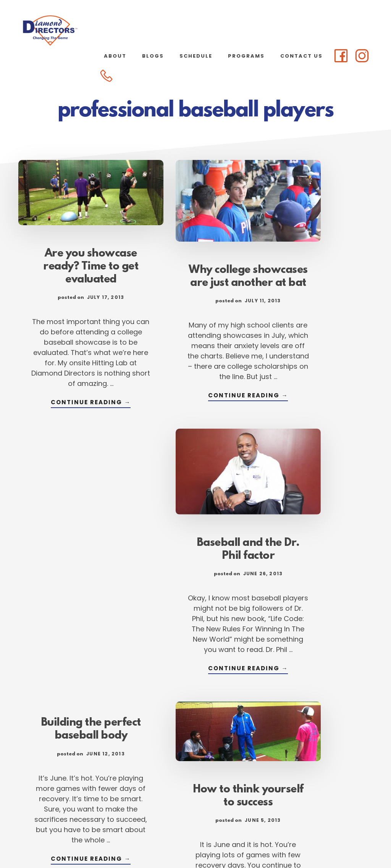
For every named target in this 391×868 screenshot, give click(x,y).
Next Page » (319, 779)
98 (251, 779)
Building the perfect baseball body (73, 500)
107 (282, 779)
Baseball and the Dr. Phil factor (317, 260)
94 (152, 779)
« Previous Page (79, 779)
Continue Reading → (73, 431)
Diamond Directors (76, 31)
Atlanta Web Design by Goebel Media (255, 842)
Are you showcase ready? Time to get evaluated (73, 257)
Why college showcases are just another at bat (195, 270)
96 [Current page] (202, 779)
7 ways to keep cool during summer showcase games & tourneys (318, 565)
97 (226, 779)
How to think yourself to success (195, 552)
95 (177, 779)
